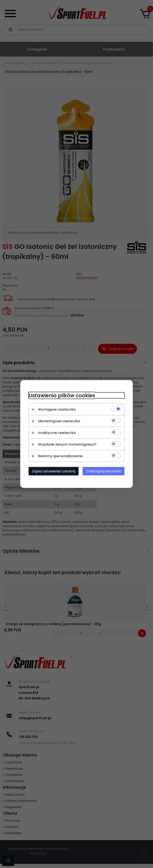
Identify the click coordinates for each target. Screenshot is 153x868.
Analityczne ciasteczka (57, 433)
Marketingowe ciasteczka (59, 421)
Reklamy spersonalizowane (60, 456)
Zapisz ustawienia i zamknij (54, 471)
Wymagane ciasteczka (57, 409)
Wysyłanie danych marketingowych (67, 444)
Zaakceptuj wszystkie (103, 471)
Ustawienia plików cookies (62, 396)
